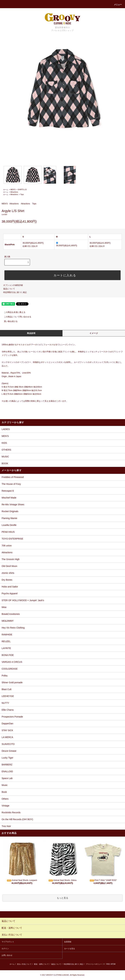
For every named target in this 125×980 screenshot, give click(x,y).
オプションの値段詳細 (13, 285)
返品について (9, 289)
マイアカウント (8, 942)
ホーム (6, 190)
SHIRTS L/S (22, 190)
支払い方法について (24, 964)
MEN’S (13, 190)
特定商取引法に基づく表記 (15, 292)
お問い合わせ (7, 955)
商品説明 (31, 333)
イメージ (94, 333)
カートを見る (69, 949)
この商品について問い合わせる (16, 317)
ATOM (113, 964)
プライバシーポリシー (94, 964)
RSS (108, 964)
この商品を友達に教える (13, 312)
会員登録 (68, 942)
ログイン (5, 949)
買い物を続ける (9, 321)
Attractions (14, 192)
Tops (22, 194)
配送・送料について (42, 964)
